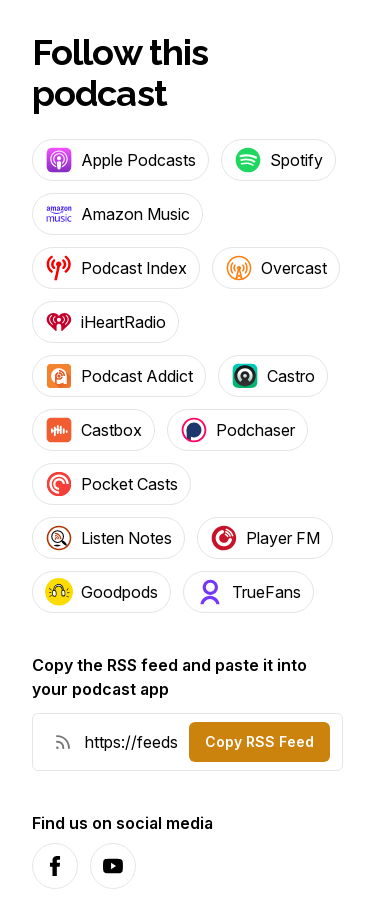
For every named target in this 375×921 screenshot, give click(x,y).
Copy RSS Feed (259, 741)
